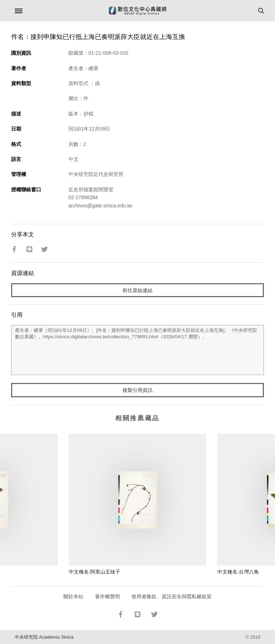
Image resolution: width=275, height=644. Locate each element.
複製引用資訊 (137, 390)
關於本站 (73, 596)
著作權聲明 (107, 596)
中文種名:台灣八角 (238, 572)
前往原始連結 (137, 290)
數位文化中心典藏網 (137, 11)
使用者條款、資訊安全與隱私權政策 (172, 596)
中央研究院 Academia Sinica (44, 637)
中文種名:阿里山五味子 (95, 572)
